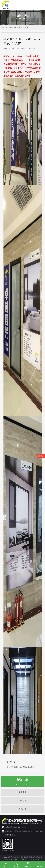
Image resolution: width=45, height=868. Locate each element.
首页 (10, 28)
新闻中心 (17, 28)
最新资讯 (23, 792)
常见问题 (23, 809)
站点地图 (31, 860)
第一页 (13, 762)
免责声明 (38, 860)
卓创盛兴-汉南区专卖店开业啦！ (22, 767)
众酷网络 (24, 860)
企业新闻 (25, 28)
